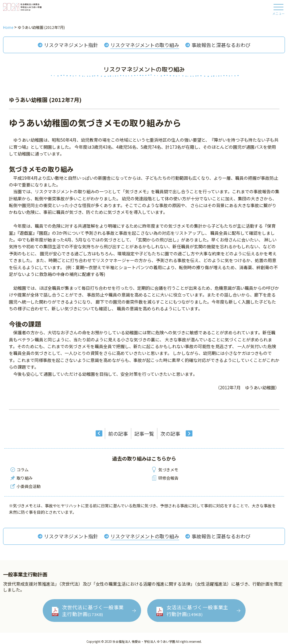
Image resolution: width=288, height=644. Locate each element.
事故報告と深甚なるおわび (221, 45)
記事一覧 (144, 434)
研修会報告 (168, 478)
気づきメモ (168, 470)
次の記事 (170, 434)
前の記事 (118, 434)
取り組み (25, 478)
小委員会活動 (29, 486)
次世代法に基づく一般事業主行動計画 (93, 611)
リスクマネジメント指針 (71, 45)
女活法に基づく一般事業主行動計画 (198, 611)
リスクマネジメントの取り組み (145, 45)
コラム (23, 470)
